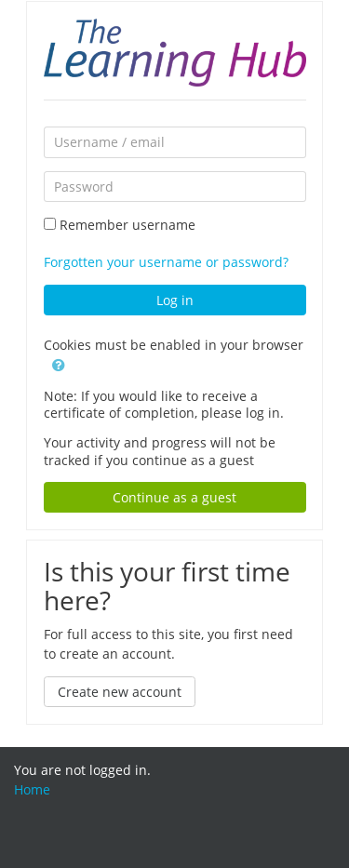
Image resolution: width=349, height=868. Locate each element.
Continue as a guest (174, 497)
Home (32, 789)
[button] (59, 364)
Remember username (128, 225)
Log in (175, 300)
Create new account (120, 692)
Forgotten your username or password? (166, 262)
